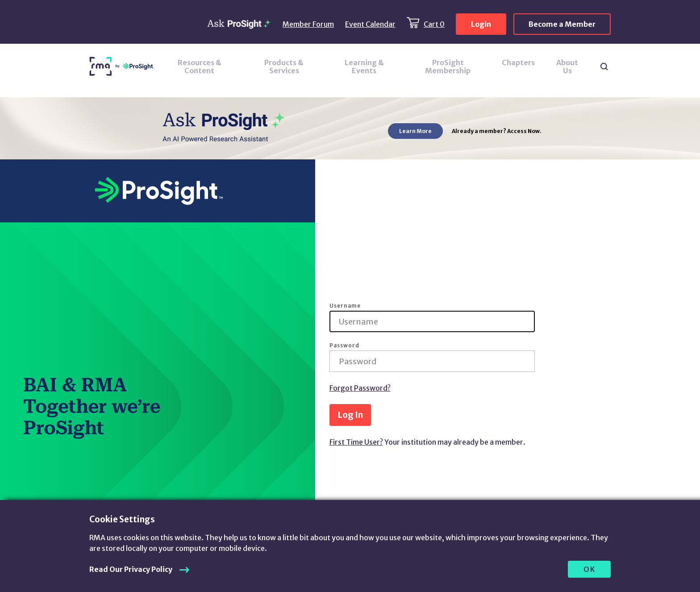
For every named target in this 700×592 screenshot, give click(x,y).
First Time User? (356, 442)
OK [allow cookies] (590, 569)
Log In (350, 415)
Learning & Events (364, 67)
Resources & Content (200, 67)
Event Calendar (370, 24)
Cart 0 (434, 24)
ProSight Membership (448, 67)
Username (345, 306)
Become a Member (562, 24)
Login (481, 24)
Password (344, 346)
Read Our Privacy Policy (131, 569)
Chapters (518, 63)
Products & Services (284, 67)
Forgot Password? (360, 388)
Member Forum (308, 24)
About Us (567, 67)
